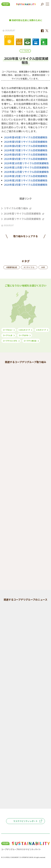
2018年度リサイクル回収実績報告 (22, 219)
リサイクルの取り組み (16, 208)
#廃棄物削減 (12, 267)
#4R (43, 267)
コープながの (25, 51)
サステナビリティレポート (26, 821)
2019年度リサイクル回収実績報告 (22, 213)
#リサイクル (29, 267)
